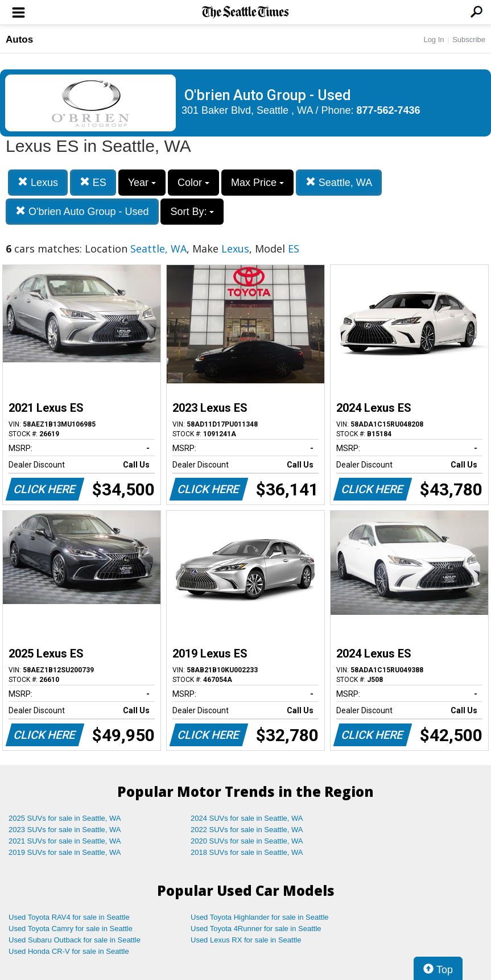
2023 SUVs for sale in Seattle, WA (65, 830)
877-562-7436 (389, 110)
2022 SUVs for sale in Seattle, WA (247, 830)
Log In (434, 40)
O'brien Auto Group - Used (82, 211)
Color (193, 183)
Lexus (38, 182)
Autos (19, 40)
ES (93, 182)
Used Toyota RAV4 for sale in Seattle (69, 917)
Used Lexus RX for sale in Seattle (246, 940)
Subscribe (469, 40)
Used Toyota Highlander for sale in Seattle (260, 917)
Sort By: (192, 212)
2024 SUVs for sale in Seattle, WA (247, 818)
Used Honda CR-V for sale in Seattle (69, 951)
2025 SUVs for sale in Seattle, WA (65, 818)
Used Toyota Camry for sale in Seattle (71, 929)
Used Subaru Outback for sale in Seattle (75, 940)
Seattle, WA (339, 182)
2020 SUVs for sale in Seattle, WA (247, 841)
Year (142, 183)
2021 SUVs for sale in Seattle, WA (65, 841)
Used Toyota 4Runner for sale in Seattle (256, 929)
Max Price (257, 183)
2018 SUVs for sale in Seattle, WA (247, 852)
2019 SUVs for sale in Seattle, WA (65, 852)
